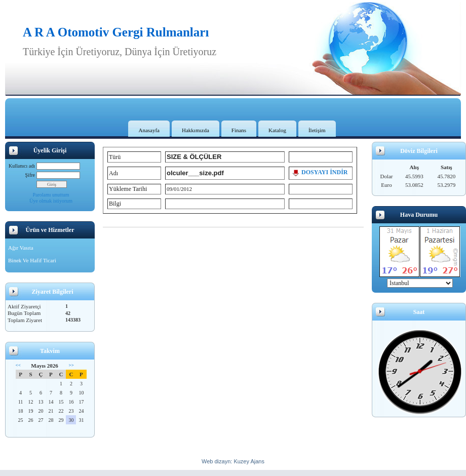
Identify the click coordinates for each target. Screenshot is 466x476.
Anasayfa (149, 130)
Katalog (277, 130)
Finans (239, 130)
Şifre (30, 175)
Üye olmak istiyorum (51, 201)
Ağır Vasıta (21, 248)
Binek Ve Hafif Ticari (32, 260)
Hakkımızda (196, 130)
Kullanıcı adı (22, 166)
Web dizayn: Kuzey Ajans (233, 461)
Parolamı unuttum (51, 195)
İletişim (317, 130)
